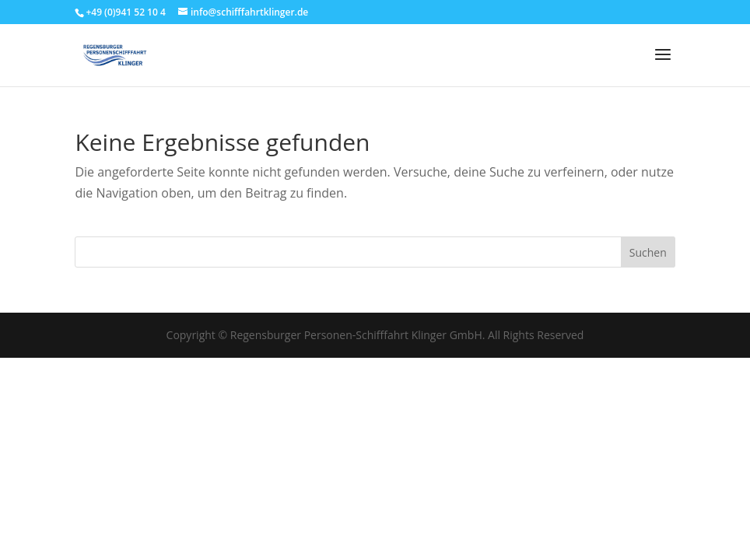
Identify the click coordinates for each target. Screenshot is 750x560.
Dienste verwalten (250, 458)
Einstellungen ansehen (477, 501)
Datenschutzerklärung (387, 538)
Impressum (467, 538)
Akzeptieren (250, 501)
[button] (539, 324)
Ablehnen (352, 501)
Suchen (648, 252)
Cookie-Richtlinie (294, 538)
